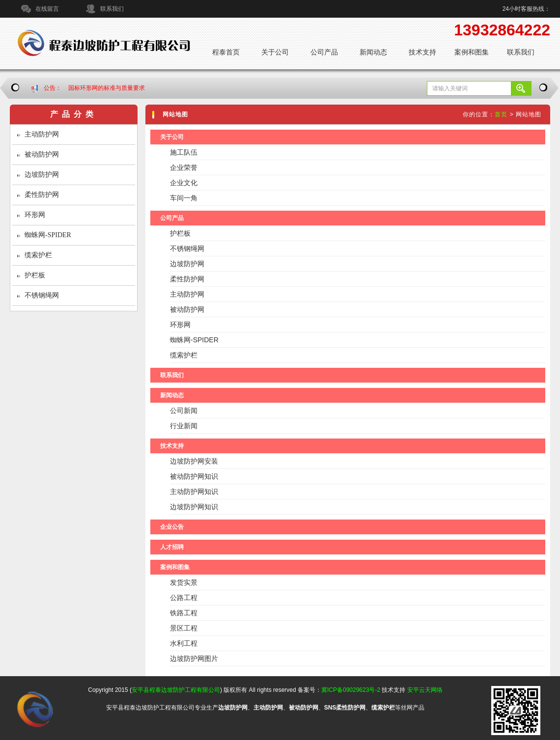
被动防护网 (42, 154)
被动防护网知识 (194, 476)
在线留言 (47, 9)
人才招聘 (172, 547)
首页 (501, 114)
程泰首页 (226, 52)
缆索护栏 (38, 255)
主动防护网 (42, 134)
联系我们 (112, 9)
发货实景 (184, 582)
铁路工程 (184, 613)
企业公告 (172, 527)
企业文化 (184, 183)
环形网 (35, 215)
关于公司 (275, 52)
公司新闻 (184, 411)
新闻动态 (373, 52)
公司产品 (324, 52)
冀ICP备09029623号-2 (351, 690)
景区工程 (184, 628)
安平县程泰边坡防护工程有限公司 (176, 690)
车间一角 (184, 198)
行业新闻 (184, 426)
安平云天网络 (425, 690)
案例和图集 (472, 52)
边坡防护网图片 (194, 658)
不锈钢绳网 (42, 295)
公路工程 (184, 598)
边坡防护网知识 (194, 507)
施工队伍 (184, 152)
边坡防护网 (42, 175)
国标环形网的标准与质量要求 (107, 88)
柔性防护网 (42, 195)
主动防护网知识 (194, 492)
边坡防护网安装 (194, 461)
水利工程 (184, 643)
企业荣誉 (184, 167)
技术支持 (422, 52)
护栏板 (35, 275)
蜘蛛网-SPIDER (48, 235)
